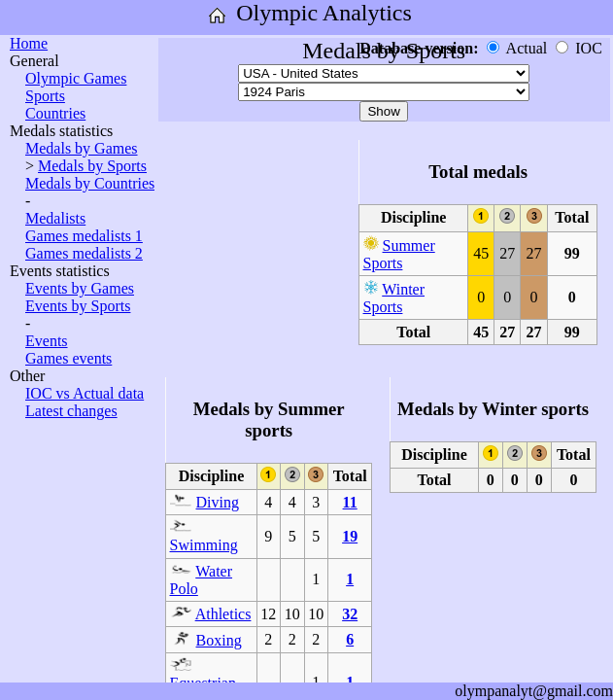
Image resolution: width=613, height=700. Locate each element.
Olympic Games (76, 78)
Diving (218, 502)
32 (350, 614)
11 (350, 502)
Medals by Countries (90, 183)
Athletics (223, 614)
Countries (55, 113)
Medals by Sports (92, 166)
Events (47, 341)
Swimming (204, 545)
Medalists (55, 218)
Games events (68, 358)
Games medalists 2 (84, 253)
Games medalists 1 (84, 236)
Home (29, 43)
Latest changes (71, 411)
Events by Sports (78, 306)
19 (350, 536)
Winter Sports (394, 298)
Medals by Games (82, 148)
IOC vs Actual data (85, 393)
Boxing (219, 640)
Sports (45, 96)
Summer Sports (399, 254)
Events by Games (80, 288)
